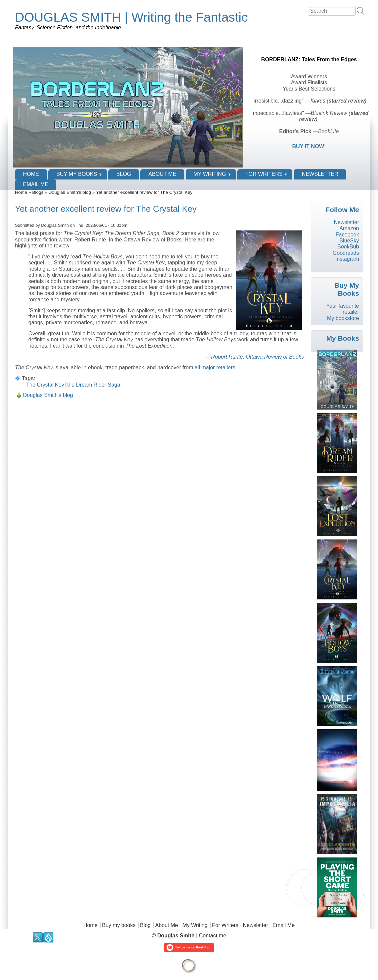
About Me (162, 174)
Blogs (38, 192)
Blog (124, 174)
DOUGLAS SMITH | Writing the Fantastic (131, 17)
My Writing (210, 174)
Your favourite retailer (343, 309)
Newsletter (320, 174)
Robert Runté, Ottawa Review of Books (257, 357)
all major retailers (215, 367)
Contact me (213, 936)
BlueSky (349, 241)
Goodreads (346, 253)
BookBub (348, 247)
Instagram (347, 259)
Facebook (347, 235)
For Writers (264, 174)
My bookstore (343, 318)
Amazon (349, 228)
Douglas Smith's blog (70, 192)
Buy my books (77, 174)
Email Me (36, 184)
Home (31, 174)
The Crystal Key (45, 385)
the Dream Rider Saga (93, 385)
